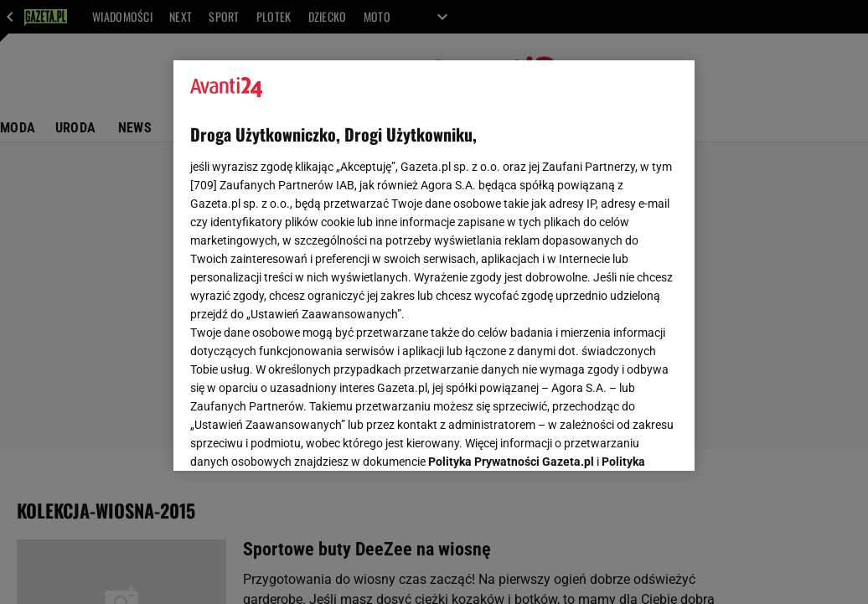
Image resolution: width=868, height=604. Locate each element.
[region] (434, 266)
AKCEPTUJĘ (621, 438)
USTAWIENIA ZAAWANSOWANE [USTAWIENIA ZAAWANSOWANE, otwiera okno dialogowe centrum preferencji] (300, 437)
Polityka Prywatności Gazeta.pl (511, 249)
